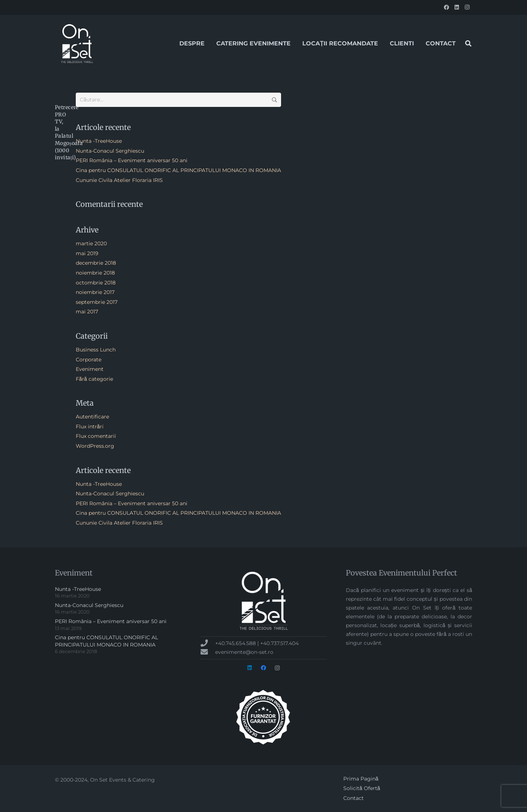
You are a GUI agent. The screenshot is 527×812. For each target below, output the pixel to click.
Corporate (89, 360)
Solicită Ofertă (362, 788)
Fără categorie (94, 379)
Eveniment (90, 369)
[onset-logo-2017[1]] (77, 44)
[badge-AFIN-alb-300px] (263, 717)
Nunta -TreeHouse (99, 141)
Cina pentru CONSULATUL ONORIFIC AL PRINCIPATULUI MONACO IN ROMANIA (178, 170)
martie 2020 (91, 243)
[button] (468, 43)
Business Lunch (96, 350)
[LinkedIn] (457, 7)
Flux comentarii (96, 436)
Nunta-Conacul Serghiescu (110, 151)
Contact (354, 798)
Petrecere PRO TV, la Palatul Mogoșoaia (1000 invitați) (69, 132)
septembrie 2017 (97, 302)
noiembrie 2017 (95, 292)
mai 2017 (87, 312)
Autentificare (92, 417)
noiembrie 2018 (95, 273)
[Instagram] (467, 7)
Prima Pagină (361, 779)
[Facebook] (446, 7)
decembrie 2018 (96, 263)
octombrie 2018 (96, 283)
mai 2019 (87, 253)
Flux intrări (90, 427)
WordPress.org (95, 446)
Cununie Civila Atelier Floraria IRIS (119, 180)
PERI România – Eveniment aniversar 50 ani (132, 160)
